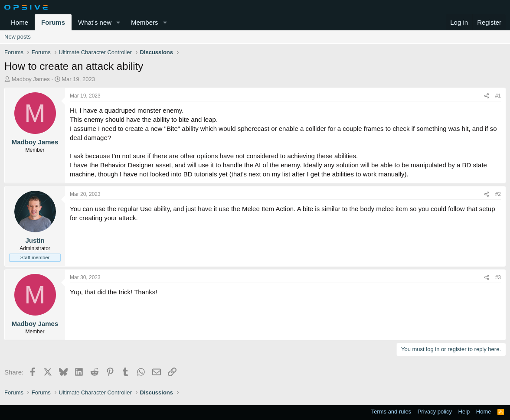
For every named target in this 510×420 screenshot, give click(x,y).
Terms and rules (391, 412)
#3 (498, 277)
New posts (18, 37)
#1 (498, 96)
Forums (53, 22)
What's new (95, 22)
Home (20, 22)
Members (145, 22)
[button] (118, 22)
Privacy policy (435, 412)
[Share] (487, 96)
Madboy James (31, 79)
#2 (498, 194)
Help (464, 412)
